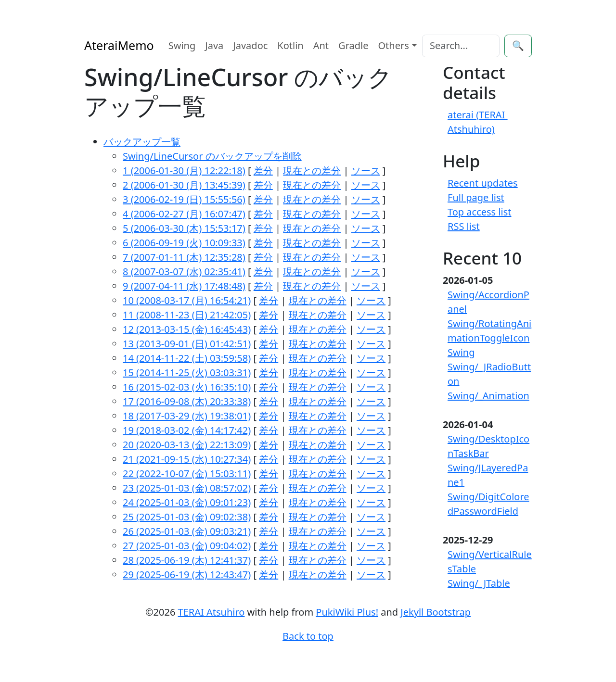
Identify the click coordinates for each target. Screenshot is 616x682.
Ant (321, 45)
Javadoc (250, 45)
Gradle (353, 45)
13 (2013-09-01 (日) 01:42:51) (187, 344)
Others (394, 45)
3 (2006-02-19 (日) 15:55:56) (184, 199)
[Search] (461, 46)
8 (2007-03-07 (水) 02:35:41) (184, 272)
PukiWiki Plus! (347, 612)
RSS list (464, 226)
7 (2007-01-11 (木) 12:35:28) (184, 257)
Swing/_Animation (488, 396)
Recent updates (483, 183)
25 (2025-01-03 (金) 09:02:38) (187, 517)
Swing (182, 45)
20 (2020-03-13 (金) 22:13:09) (187, 445)
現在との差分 (312, 170)
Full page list (476, 197)
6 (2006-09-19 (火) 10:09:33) (184, 243)
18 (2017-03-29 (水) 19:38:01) (187, 416)
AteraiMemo (119, 45)
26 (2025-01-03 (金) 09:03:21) (187, 531)
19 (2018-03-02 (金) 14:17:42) (187, 430)
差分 (263, 170)
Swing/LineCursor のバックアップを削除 (212, 156)
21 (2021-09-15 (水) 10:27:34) (187, 459)
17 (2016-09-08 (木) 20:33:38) (187, 401)
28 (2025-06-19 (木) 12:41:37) (187, 560)
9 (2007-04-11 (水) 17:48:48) (184, 286)
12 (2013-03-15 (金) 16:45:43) (187, 329)
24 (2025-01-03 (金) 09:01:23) (187, 502)
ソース (366, 170)
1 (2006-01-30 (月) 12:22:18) (184, 170)
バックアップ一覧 (142, 142)
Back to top (308, 636)
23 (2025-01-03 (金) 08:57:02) (187, 488)
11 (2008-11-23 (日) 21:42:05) (187, 315)
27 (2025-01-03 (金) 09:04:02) (187, 546)
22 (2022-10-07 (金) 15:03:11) (187, 474)
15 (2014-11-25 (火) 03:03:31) (187, 373)
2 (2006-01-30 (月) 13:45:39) (184, 185)
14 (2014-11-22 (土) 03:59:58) (187, 358)
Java (214, 45)
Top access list (480, 212)
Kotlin (290, 45)
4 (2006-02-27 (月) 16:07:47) (184, 214)
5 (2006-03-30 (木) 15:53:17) (184, 228)
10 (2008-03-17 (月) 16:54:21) (187, 300)
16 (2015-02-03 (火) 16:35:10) (187, 387)
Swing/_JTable (479, 583)
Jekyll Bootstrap (436, 612)
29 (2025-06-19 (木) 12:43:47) (187, 575)
